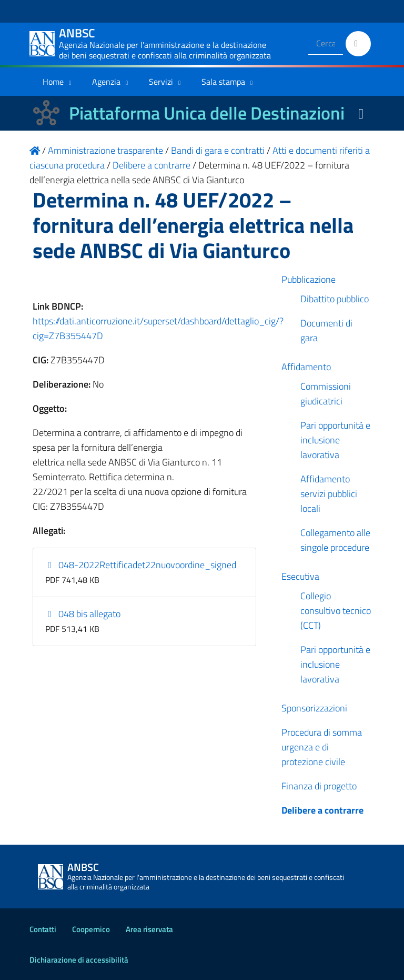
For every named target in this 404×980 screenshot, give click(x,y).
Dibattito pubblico (335, 299)
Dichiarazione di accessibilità (79, 960)
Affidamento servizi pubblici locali (329, 494)
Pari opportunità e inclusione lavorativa (335, 440)
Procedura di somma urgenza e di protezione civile (322, 747)
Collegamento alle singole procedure (335, 540)
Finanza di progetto (319, 786)
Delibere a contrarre (322, 810)
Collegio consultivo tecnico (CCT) (336, 611)
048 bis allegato (83, 614)
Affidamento (306, 367)
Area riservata (149, 929)
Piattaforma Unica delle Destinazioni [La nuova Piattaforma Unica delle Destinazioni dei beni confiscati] (207, 113)
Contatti (43, 929)
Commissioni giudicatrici (326, 394)
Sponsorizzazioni (314, 708)
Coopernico (91, 929)
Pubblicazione (309, 279)
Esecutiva (300, 576)
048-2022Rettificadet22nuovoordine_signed (141, 565)
